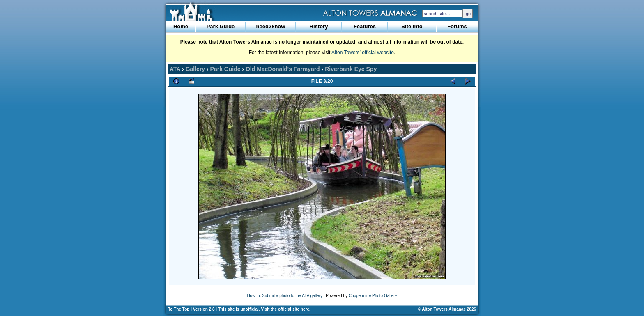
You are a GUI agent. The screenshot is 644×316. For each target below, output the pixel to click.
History (319, 26)
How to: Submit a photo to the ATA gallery (285, 296)
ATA (175, 69)
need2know (271, 26)
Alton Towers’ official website (363, 53)
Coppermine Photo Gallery (373, 296)
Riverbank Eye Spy (351, 69)
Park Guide (221, 26)
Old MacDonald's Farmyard (283, 69)
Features (365, 26)
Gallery (195, 69)
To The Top (179, 309)
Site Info (412, 26)
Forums (457, 26)
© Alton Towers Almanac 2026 (447, 309)
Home (181, 26)
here (305, 309)
